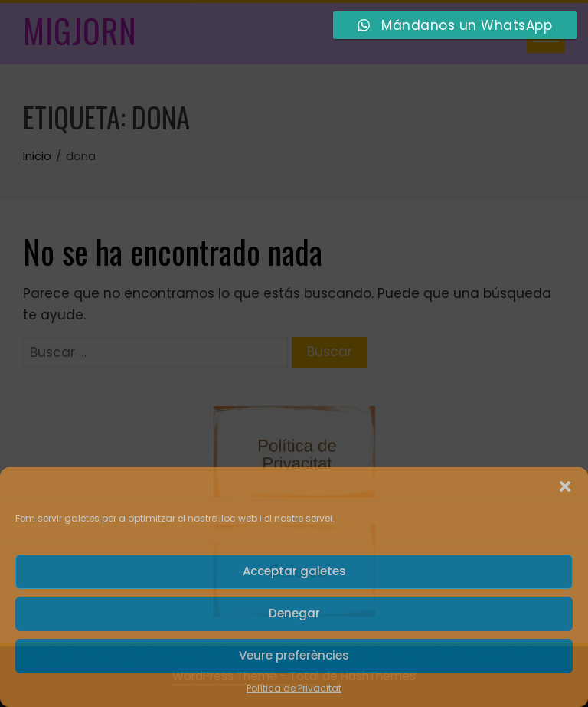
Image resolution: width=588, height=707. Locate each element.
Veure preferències (294, 655)
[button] (565, 486)
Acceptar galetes (294, 571)
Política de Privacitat (294, 688)
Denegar (294, 613)
